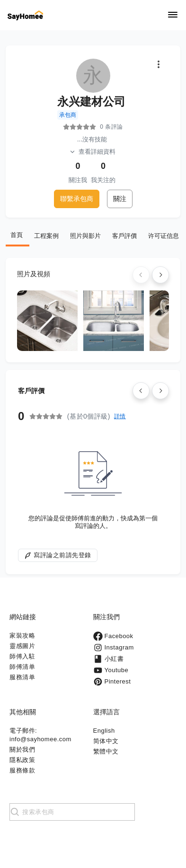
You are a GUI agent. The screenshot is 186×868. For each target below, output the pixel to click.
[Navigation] (173, 15)
